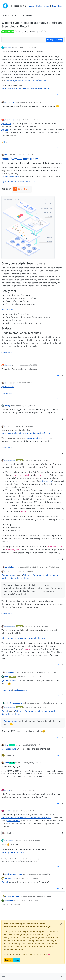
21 (62, 95)
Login (17, 960)
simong (7, 406)
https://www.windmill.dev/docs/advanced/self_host (26, 433)
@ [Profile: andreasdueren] (35, 438)
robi (6, 155)
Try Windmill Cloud (10, 181)
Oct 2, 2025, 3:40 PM (29, 878)
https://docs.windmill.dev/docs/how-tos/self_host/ (25, 88)
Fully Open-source (10, 176)
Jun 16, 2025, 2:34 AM (39, 460)
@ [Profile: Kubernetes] (8, 387)
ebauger (8, 365)
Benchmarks (7, 309)
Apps (32, 6)
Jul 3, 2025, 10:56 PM (31, 840)
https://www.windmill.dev (20, 159)
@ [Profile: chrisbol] (6, 124)
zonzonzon (9, 878)
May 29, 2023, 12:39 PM (32, 102)
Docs (54, 6)
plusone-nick (10, 120)
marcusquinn (10, 840)
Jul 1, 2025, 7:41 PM (26, 811)
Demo (47, 6)
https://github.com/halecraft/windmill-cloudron (23, 638)
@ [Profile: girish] (5, 130)
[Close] (61, 924)
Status (39, 6)
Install (61, 6)
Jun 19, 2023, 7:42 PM (24, 155)
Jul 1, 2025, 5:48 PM (27, 790)
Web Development (20, 690)
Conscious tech (7, 353)
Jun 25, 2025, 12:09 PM (32, 763)
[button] (4, 977)
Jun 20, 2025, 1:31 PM (39, 626)
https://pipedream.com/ (13, 852)
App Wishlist (8, 32)
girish (7, 745)
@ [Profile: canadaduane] (9, 575)
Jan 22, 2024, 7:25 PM (28, 365)
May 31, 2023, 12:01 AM (32, 120)
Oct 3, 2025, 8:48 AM (29, 901)
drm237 (8, 790)
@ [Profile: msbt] (5, 711)
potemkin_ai (9, 102)
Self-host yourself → (29, 181)
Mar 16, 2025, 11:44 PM (27, 406)
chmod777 (9, 901)
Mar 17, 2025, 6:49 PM (24, 426)
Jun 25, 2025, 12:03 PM (32, 745)
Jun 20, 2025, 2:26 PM (33, 677)
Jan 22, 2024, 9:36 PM (24, 383)
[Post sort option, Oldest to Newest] (5, 40)
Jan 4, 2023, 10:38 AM (28, 47)
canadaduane (10, 460)
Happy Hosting (7, 690)
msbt (6, 677)
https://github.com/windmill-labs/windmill (27, 80)
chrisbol (8, 47)
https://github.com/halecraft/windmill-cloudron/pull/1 (26, 818)
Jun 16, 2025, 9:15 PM (24, 571)
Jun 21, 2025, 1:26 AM (39, 707)
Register (8, 960)
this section (47, 481)
